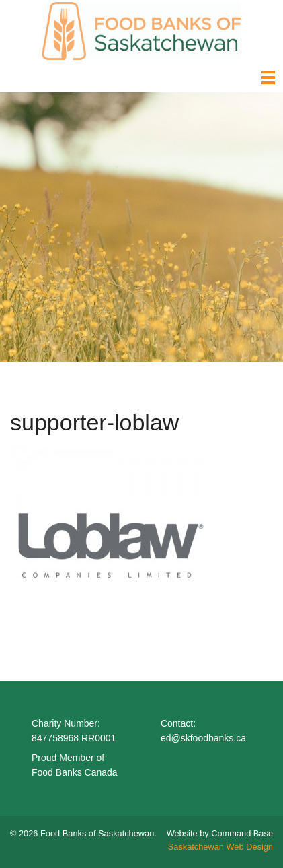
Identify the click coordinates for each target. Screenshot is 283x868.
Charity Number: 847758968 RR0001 (74, 731)
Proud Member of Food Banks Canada (75, 765)
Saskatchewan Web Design (220, 847)
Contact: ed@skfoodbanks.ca (203, 731)
